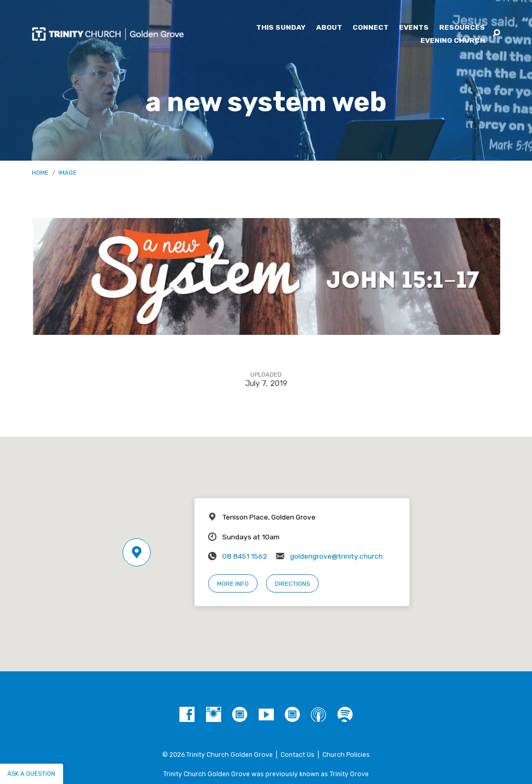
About (329, 28)
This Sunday (281, 28)
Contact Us (298, 755)
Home (40, 173)
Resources (462, 28)
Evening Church (453, 41)
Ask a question (31, 774)
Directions (292, 584)
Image (68, 173)
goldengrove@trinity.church (336, 556)
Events (414, 28)
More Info (233, 584)
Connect (371, 28)
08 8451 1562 (245, 556)
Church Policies (346, 755)
